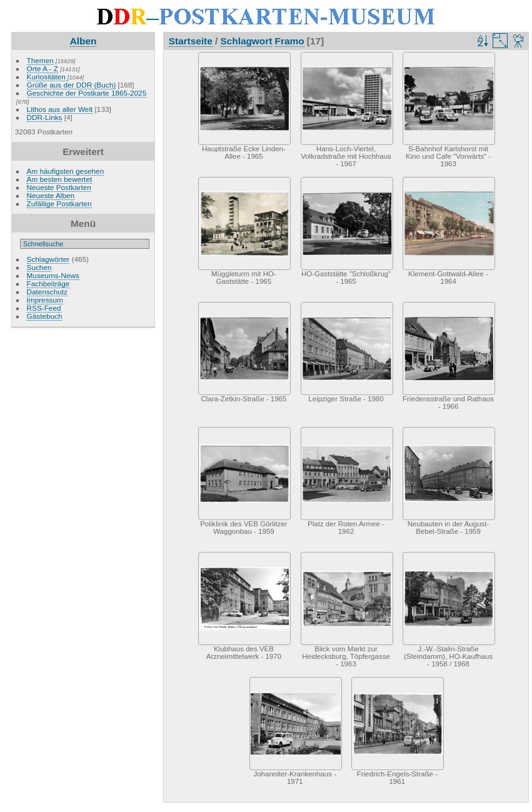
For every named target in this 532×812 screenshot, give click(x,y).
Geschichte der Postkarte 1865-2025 (87, 93)
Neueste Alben (51, 195)
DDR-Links (45, 117)
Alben (83, 41)
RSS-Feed (44, 308)
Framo (290, 41)
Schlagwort (247, 41)
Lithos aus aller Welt (60, 109)
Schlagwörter (48, 259)
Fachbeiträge (48, 283)
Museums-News (53, 275)
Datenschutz (47, 292)
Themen (40, 60)
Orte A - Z (43, 68)
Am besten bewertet (60, 179)
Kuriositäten (47, 77)
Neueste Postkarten (59, 187)
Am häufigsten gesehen (66, 171)
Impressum (45, 300)
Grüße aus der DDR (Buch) (72, 85)
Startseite (191, 41)
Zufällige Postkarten (59, 203)
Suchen (39, 267)
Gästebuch (45, 316)
